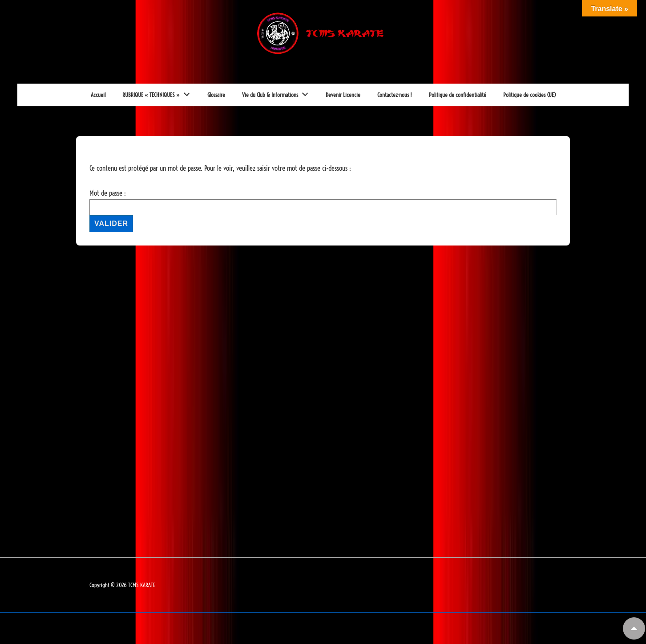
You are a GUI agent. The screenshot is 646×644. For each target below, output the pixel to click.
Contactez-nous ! (395, 95)
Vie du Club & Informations (278, 93)
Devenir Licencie (343, 95)
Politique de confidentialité (458, 95)
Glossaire (216, 95)
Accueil (98, 95)
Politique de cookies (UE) (530, 95)
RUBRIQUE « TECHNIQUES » (159, 93)
